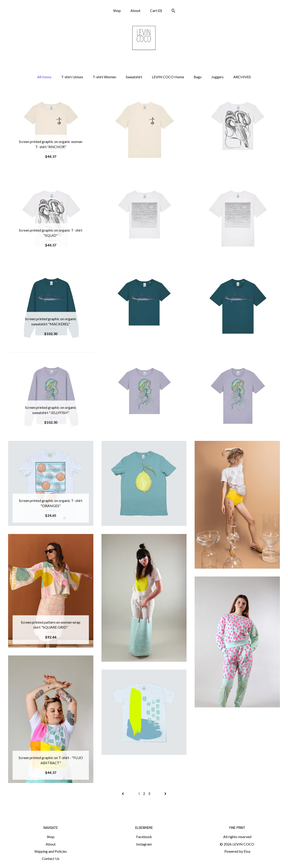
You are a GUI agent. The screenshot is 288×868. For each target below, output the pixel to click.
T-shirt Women (104, 77)
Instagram (144, 844)
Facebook (144, 837)
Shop (117, 10)
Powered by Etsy (237, 851)
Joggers (217, 77)
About (135, 10)
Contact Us (51, 858)
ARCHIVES (242, 77)
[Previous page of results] (123, 793)
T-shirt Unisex (72, 77)
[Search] (173, 11)
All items (44, 77)
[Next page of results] (165, 793)
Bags (198, 77)
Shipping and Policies (51, 851)
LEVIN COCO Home (168, 77)
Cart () (156, 10)
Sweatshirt (134, 77)
